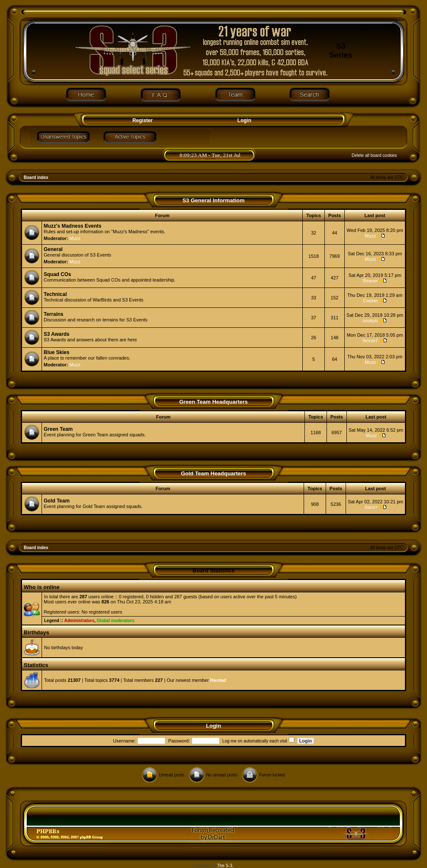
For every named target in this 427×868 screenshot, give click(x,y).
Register (142, 120)
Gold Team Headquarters (214, 473)
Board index (36, 177)
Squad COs (57, 274)
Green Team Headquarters (214, 402)
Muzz (75, 238)
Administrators (79, 621)
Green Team (58, 429)
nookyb (370, 321)
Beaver (370, 281)
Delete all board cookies (374, 155)
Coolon (370, 301)
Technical (55, 294)
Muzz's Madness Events (73, 226)
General (53, 249)
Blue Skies (57, 352)
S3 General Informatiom (213, 200)
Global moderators (116, 621)
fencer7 (370, 341)
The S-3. (225, 866)
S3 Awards (57, 334)
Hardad (218, 680)
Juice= (371, 507)
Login (244, 120)
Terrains (53, 314)
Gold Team (57, 501)
